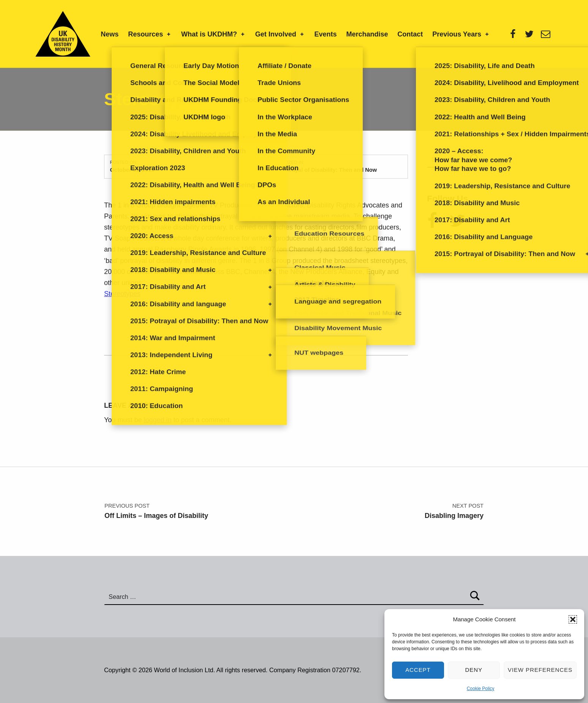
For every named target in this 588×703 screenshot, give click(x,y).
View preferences (540, 670)
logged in (157, 420)
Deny (474, 670)
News (110, 34)
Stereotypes (122, 294)
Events (326, 34)
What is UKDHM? (213, 34)
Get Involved (280, 34)
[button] (573, 619)
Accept (418, 670)
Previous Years (461, 34)
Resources (150, 34)
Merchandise (367, 34)
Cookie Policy (481, 689)
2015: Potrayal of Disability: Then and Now (321, 170)
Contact (410, 34)
